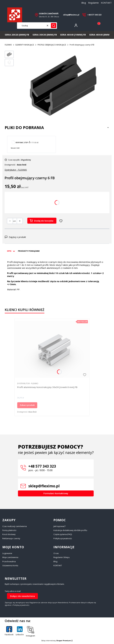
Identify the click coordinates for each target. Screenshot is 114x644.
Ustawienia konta (10, 565)
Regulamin (93, 3)
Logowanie (7, 553)
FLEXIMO (8, 45)
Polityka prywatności (63, 538)
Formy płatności (9, 530)
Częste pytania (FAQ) (63, 534)
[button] (54, 26)
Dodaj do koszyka (44, 221)
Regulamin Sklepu (62, 557)
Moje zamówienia (10, 557)
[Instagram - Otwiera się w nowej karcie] (31, 632)
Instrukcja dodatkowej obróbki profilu (70, 530)
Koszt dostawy (9, 534)
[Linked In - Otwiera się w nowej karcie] (20, 632)
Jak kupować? (60, 526)
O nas (56, 553)
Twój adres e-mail (13, 591)
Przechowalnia (9, 561)
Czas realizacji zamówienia (15, 526)
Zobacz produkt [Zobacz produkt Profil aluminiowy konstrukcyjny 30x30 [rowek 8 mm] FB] (27, 405)
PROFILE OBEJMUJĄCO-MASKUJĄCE (52, 45)
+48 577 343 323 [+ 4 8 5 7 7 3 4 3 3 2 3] (94, 15)
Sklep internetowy (56, 641)
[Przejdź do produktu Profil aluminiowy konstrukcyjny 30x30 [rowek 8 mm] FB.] (52, 349)
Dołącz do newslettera (22, 596)
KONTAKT (106, 3)
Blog (84, 3)
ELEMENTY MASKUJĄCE (25, 45)
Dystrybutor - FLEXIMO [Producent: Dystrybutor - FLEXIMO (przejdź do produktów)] (16, 170)
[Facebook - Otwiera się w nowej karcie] (9, 632)
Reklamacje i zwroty (11, 538)
